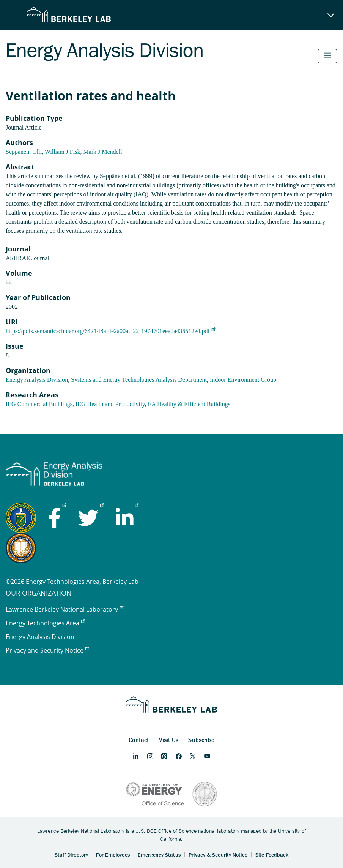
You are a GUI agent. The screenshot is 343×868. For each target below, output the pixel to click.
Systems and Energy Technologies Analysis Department (139, 380)
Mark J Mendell (102, 152)
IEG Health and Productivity (110, 404)
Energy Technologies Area (45, 623)
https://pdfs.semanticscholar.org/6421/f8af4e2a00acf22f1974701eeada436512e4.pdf (110, 331)
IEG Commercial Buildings (39, 404)
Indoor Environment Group (243, 380)
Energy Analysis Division (37, 380)
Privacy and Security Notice (47, 650)
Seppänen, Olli (24, 152)
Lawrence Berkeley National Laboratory (65, 609)
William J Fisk (63, 152)
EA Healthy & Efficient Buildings (189, 404)
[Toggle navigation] (327, 56)
